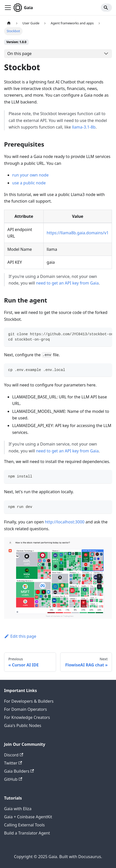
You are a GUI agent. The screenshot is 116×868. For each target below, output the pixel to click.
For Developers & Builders (29, 701)
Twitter (13, 763)
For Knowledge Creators (27, 717)
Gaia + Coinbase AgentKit (28, 817)
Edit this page (20, 636)
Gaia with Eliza (18, 809)
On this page (20, 54)
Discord (14, 755)
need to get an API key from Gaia (67, 283)
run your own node (30, 175)
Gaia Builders (19, 771)
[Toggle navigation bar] (8, 8)
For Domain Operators (26, 709)
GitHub (13, 779)
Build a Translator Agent (27, 833)
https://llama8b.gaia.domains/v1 (78, 233)
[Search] (106, 8)
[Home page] (9, 23)
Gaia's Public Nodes (23, 725)
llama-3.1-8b (84, 127)
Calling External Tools (24, 825)
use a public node (29, 183)
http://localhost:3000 (65, 522)
